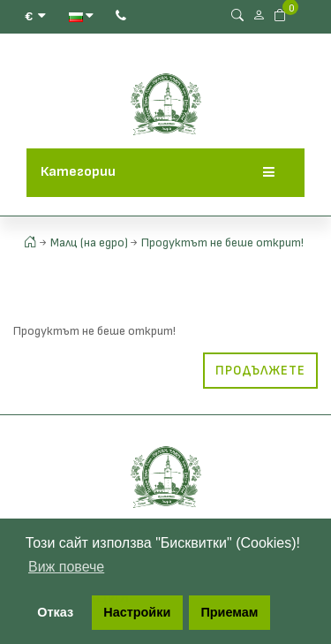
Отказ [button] (55, 612)
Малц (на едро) (89, 242)
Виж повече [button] (66, 567)
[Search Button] (237, 15)
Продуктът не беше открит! (222, 242)
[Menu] (269, 173)
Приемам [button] (229, 612)
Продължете (260, 371)
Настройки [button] (137, 612)
